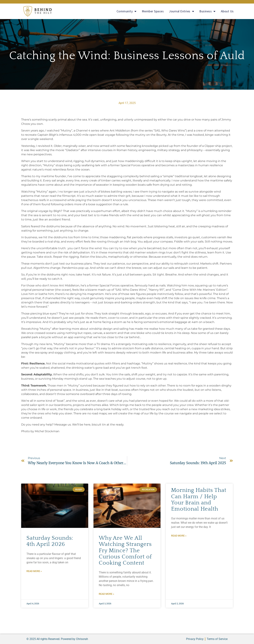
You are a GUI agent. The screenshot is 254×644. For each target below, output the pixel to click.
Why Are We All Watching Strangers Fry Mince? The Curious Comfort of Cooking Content (125, 550)
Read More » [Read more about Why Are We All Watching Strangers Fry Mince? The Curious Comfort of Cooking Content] (106, 594)
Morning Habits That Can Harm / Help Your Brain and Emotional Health (199, 500)
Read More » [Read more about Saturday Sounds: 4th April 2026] (34, 571)
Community (127, 11)
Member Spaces (153, 11)
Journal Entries (182, 11)
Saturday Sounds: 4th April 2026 (50, 541)
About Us (227, 11)
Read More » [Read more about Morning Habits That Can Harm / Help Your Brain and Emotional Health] (179, 536)
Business (207, 11)
